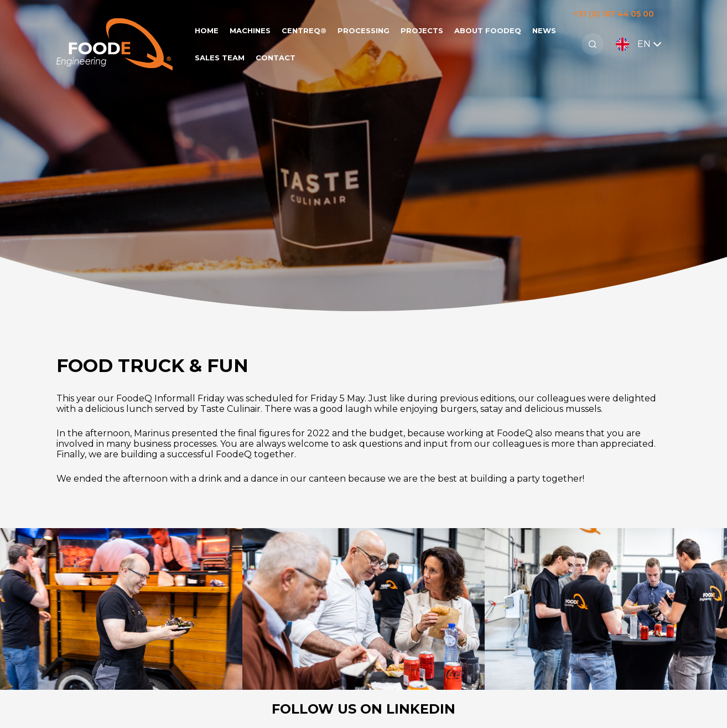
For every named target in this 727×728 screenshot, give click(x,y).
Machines (250, 30)
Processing (364, 30)
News (544, 30)
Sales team (220, 58)
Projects (422, 30)
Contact (276, 58)
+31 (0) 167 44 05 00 (614, 14)
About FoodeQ (488, 30)
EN (640, 44)
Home (207, 30)
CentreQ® (304, 30)
